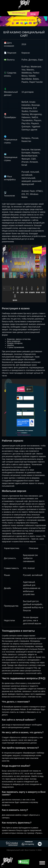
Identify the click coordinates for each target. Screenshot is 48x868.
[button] (23, 24)
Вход (33, 14)
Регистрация (19, 13)
